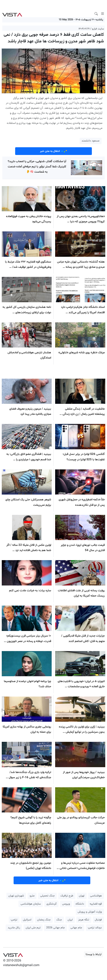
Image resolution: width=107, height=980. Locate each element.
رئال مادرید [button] (14, 928)
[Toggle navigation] (103, 14)
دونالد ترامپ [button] (95, 928)
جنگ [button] (59, 920)
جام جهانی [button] (76, 928)
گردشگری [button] (51, 904)
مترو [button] (32, 896)
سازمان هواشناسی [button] (31, 904)
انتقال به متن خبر (54, 151)
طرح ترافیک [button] (67, 896)
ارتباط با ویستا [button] (94, 954)
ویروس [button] (66, 904)
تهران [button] (82, 896)
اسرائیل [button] (27, 920)
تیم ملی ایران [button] (33, 928)
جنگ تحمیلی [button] (47, 896)
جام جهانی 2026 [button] (56, 928)
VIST (12, 14)
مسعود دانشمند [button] (90, 141)
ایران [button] (70, 920)
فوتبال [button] (98, 920)
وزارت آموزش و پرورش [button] (90, 912)
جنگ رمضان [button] (44, 920)
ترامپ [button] (14, 920)
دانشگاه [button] (80, 904)
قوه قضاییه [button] (96, 904)
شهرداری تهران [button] (16, 896)
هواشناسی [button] (96, 896)
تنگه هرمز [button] (84, 920)
